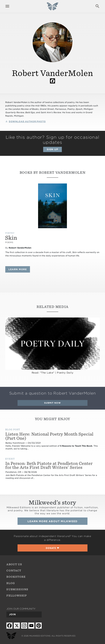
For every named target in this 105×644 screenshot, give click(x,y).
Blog (11, 583)
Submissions (17, 589)
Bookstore (16, 577)
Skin (11, 238)
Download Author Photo (27, 122)
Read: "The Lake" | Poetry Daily (52, 373)
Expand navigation (7, 6)
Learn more (19, 269)
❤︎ (53, 548)
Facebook (52, 81)
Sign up (53, 149)
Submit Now (52, 403)
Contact (14, 571)
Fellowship (17, 596)
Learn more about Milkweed (52, 521)
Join (12, 614)
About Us (14, 564)
